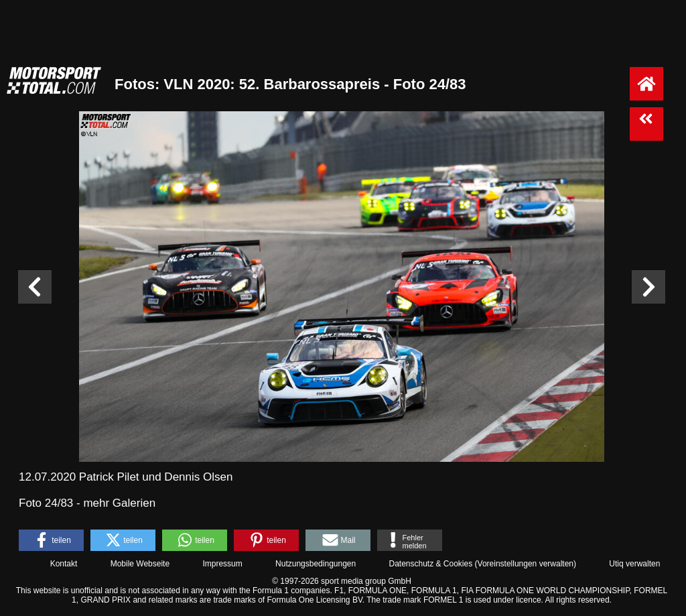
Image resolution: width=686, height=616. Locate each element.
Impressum (222, 564)
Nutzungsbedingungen (316, 564)
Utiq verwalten (634, 564)
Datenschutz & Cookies (430, 564)
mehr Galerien (119, 503)
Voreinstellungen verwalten (526, 564)
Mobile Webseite (140, 564)
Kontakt (64, 564)
